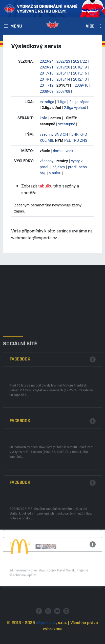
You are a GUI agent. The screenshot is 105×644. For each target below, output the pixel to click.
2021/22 (80, 61)
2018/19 (80, 67)
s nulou (55, 173)
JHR (75, 134)
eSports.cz (46, 634)
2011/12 (47, 85)
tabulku (45, 186)
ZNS (84, 140)
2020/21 (47, 67)
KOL (43, 140)
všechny (47, 134)
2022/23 (63, 61)
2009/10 (81, 85)
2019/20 (63, 67)
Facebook (20, 414)
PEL (68, 140)
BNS (58, 134)
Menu (16, 27)
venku (70, 151)
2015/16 (80, 73)
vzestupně (67, 124)
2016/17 (63, 73)
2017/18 (47, 73)
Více (90, 27)
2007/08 (63, 91)
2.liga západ (79, 102)
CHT (67, 134)
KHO (83, 134)
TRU (75, 140)
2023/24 (47, 61)
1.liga (62, 102)
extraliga (47, 102)
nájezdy (59, 167)
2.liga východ (75, 107)
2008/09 (47, 91)
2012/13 (80, 79)
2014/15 (47, 79)
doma (58, 151)
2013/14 (63, 79)
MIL (51, 140)
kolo (44, 118)
